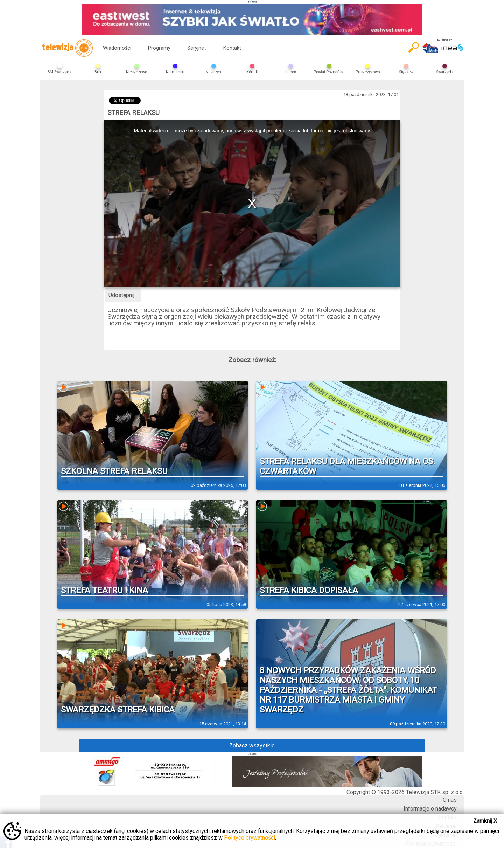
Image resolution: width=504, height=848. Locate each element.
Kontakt (232, 48)
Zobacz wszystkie (252, 746)
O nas (450, 800)
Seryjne (197, 48)
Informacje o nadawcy (430, 809)
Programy (159, 48)
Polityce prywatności (250, 838)
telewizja (67, 48)
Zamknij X (485, 821)
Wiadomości (117, 48)
